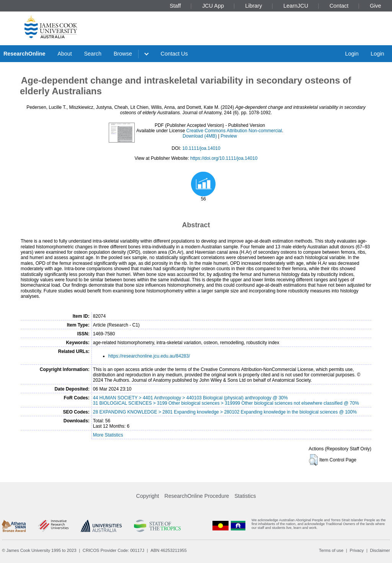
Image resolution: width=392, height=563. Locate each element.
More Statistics (108, 435)
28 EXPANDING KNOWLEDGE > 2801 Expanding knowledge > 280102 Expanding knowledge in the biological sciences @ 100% (225, 412)
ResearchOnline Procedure (197, 496)
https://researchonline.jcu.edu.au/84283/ (149, 356)
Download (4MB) (200, 136)
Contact (339, 6)
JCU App (213, 6)
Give (376, 6)
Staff (175, 6)
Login (352, 54)
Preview (229, 136)
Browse (123, 54)
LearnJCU (296, 6)
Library (254, 6)
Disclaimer (380, 550)
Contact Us (174, 54)
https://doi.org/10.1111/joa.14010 (224, 158)
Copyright (148, 496)
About (65, 54)
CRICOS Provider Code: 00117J (114, 550)
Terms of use (331, 550)
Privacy (357, 550)
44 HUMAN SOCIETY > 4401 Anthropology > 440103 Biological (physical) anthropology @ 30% (190, 398)
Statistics (245, 496)
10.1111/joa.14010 (201, 148)
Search (93, 54)
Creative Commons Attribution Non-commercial (234, 131)
